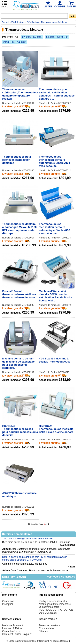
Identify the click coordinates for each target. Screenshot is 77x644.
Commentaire (46, 628)
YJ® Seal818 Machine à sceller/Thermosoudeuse (55, 360)
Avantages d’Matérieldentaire (55, 604)
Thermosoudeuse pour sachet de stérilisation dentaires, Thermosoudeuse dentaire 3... (57, 94)
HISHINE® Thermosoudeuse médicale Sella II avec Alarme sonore (56, 429)
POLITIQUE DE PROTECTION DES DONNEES (56, 611)
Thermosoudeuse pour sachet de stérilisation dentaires (17, 160)
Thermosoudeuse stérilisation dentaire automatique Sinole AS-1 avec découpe (55, 161)
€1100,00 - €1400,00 (15, 42)
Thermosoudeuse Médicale (54, 22)
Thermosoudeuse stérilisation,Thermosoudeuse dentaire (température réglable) (20, 94)
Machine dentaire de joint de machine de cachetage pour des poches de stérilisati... (18, 363)
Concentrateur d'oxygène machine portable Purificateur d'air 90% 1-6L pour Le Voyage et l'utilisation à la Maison (38, 538)
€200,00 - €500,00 (32, 37)
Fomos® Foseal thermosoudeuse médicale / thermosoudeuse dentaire (20, 294)
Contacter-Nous (11, 631)
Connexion (8, 601)
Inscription (8, 604)
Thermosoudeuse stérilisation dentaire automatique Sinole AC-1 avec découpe (55, 229)
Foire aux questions (50, 625)
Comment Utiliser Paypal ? (17, 634)
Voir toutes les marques (61, 577)
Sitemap (44, 631)
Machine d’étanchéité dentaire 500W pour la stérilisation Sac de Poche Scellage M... (56, 296)
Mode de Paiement (13, 625)
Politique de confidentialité (53, 601)
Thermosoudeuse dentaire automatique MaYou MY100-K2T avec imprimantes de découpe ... (20, 229)
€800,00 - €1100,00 (57, 37)
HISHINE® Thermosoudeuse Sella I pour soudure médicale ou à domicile (20, 430)
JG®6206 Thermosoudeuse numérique (20, 495)
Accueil (5, 22)
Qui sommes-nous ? (50, 607)
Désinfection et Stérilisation (25, 22)
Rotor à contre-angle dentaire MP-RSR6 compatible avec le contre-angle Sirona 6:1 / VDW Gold (35, 560)
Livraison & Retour (12, 628)
